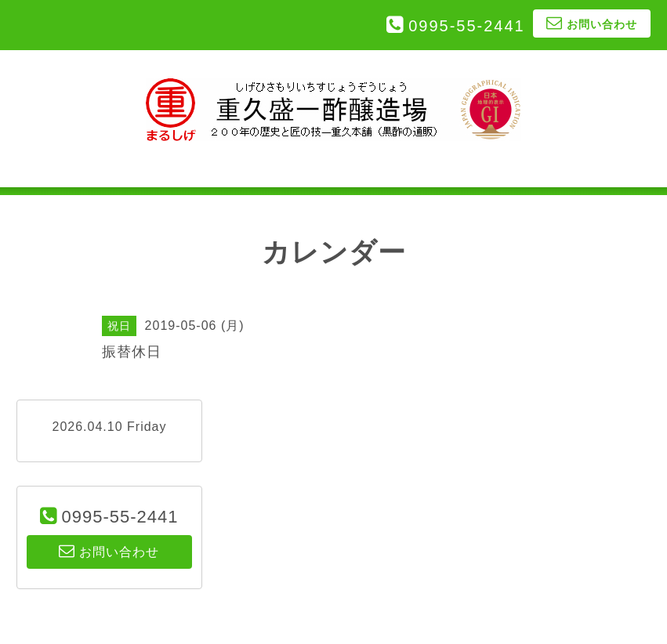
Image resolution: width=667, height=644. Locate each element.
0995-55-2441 (467, 26)
